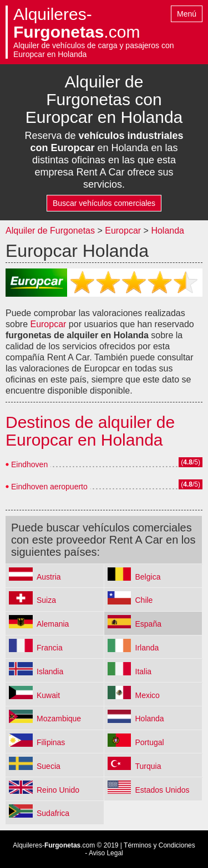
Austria (49, 577)
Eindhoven (29, 464)
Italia (144, 671)
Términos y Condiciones (159, 845)
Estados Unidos (163, 790)
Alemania (53, 624)
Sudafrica (53, 813)
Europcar (123, 231)
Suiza (46, 600)
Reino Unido (58, 790)
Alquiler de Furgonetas (50, 231)
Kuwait (48, 695)
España (148, 624)
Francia (50, 648)
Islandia (50, 671)
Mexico (148, 695)
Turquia (148, 766)
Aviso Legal (106, 853)
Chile (144, 600)
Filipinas (51, 742)
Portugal (150, 742)
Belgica (148, 577)
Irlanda (147, 648)
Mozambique (59, 719)
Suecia (49, 766)
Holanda (168, 231)
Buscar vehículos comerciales (104, 203)
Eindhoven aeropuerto (49, 487)
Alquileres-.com (77, 23)
